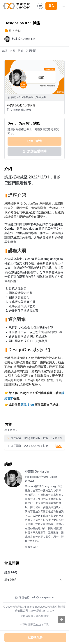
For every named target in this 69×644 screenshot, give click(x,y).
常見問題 (31, 51)
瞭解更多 (31, 547)
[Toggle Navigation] (64, 6)
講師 (21, 51)
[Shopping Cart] (40, 6)
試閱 (59, 446)
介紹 (4, 51)
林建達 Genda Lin (37, 472)
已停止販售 (35, 141)
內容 (13, 51)
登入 (51, 6)
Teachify (38, 624)
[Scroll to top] (62, 619)
